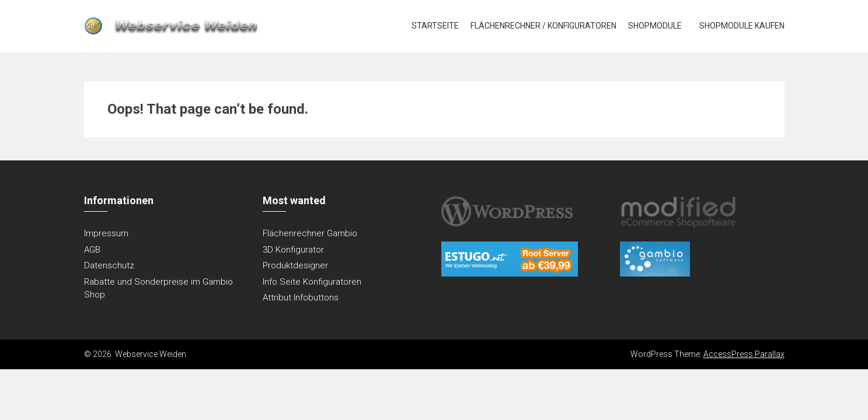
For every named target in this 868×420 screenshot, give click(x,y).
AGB (92, 250)
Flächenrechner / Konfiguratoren (543, 26)
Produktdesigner (295, 265)
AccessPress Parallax (744, 354)
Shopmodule (655, 26)
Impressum (106, 233)
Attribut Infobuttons (301, 297)
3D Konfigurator (293, 250)
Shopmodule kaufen (742, 26)
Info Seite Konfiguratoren (312, 282)
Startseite (435, 26)
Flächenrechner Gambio (310, 233)
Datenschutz (109, 265)
